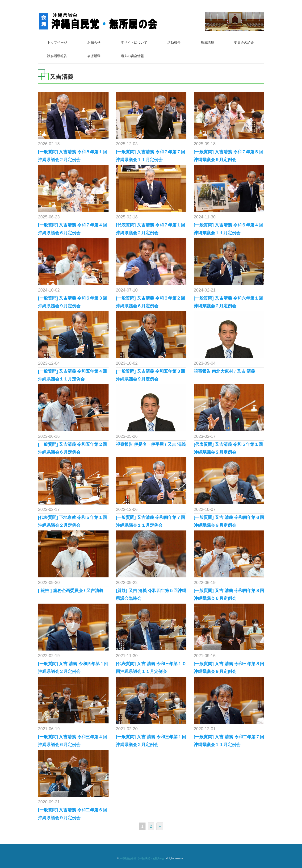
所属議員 (211, 42)
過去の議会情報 (175, 56)
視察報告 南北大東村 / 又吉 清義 (224, 371)
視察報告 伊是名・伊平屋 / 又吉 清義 (151, 444)
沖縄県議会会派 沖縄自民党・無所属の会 (142, 858)
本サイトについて (136, 42)
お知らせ (95, 42)
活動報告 (176, 42)
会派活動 (136, 56)
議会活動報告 (98, 56)
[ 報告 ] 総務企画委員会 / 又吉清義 (71, 591)
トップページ (58, 42)
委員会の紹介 (58, 56)
